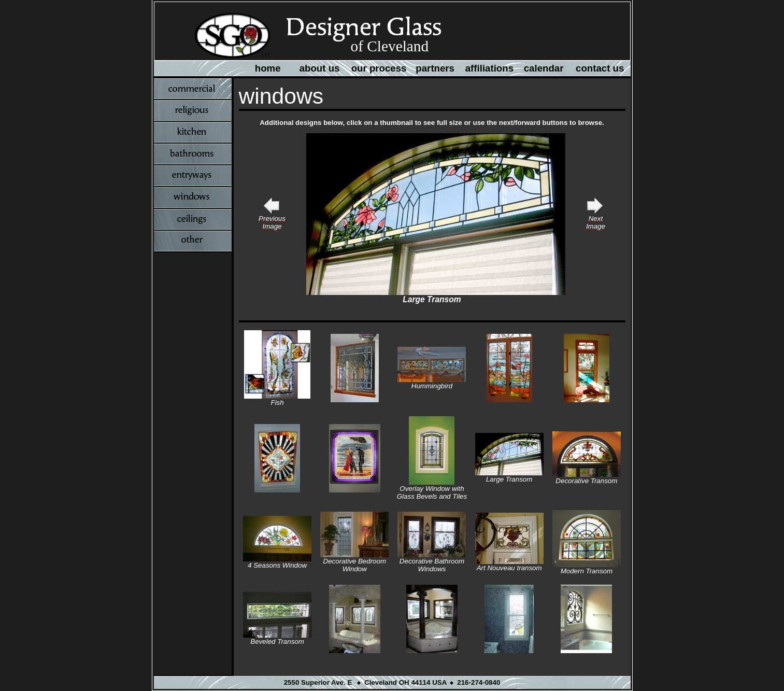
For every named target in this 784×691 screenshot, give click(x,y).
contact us (600, 68)
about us (320, 68)
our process (379, 68)
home (268, 68)
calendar (544, 68)
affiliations (489, 68)
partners (435, 68)
